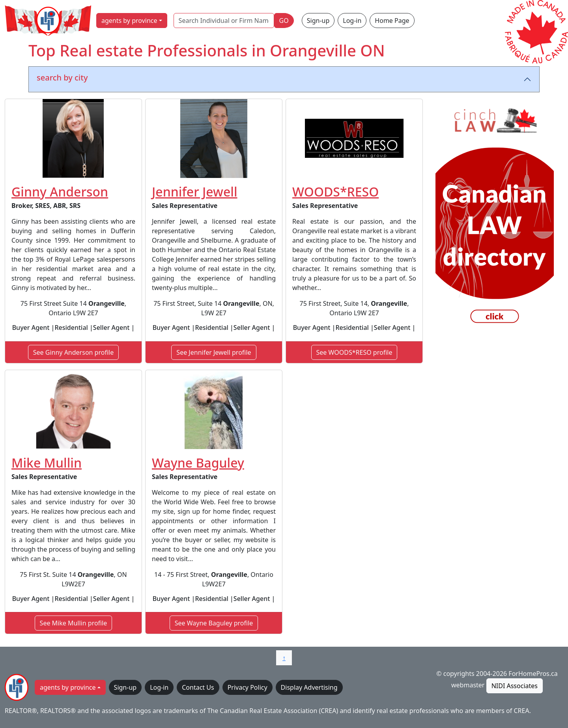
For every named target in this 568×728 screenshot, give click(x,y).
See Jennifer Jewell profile (214, 352)
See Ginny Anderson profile (73, 352)
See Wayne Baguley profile (214, 623)
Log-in (352, 21)
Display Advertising (309, 687)
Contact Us (198, 687)
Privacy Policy (248, 687)
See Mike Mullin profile (74, 623)
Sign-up (318, 21)
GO (284, 21)
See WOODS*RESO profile (354, 352)
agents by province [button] (129, 21)
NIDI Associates (515, 686)
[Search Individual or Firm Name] (224, 21)
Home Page (392, 21)
